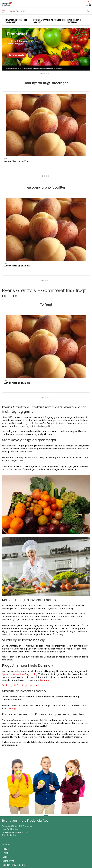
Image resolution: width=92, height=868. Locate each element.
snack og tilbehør (11, 790)
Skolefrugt (8, 819)
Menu (4, 11)
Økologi (6, 782)
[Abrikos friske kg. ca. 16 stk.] (16, 102)
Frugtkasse (8, 794)
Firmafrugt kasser (11, 830)
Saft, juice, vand (10, 786)
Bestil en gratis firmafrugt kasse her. (20, 578)
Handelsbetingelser (12, 827)
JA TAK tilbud (9, 822)
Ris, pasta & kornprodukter (15, 778)
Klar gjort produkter (12, 770)
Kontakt (6, 810)
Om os (6, 806)
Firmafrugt (8, 814)
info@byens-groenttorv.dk (15, 725)
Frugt (5, 746)
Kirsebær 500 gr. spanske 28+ (72, 118)
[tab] (41, 74)
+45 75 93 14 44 (10, 722)
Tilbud (6, 742)
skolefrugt (12, 602)
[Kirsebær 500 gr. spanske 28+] (76, 102)
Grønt (5, 750)
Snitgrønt (7, 766)
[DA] (7, 4)
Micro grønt (8, 754)
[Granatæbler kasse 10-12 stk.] (46, 102)
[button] (6, 51)
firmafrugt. (45, 573)
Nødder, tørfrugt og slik (14, 758)
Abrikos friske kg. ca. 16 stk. (15, 187)
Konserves (8, 762)
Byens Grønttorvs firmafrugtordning (20, 568)
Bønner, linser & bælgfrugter (17, 774)
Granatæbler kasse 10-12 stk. (46, 187)
